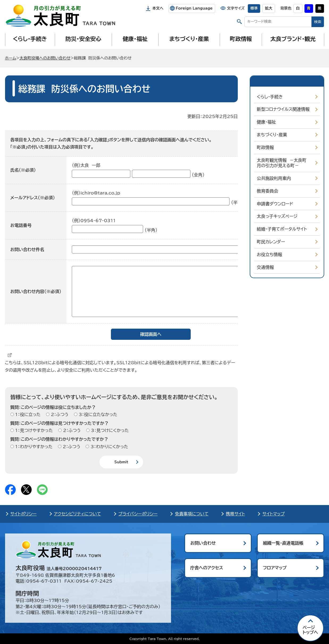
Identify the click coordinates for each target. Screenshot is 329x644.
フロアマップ (275, 568)
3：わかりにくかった (109, 447)
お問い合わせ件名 (27, 249)
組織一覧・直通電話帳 (283, 543)
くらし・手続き (30, 39)
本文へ (158, 8)
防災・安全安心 (83, 39)
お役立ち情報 (270, 255)
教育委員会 (268, 191)
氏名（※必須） (23, 170)
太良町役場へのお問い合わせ (45, 58)
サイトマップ (273, 514)
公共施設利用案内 (274, 178)
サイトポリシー (24, 514)
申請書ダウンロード (275, 204)
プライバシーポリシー (138, 514)
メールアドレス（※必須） (33, 198)
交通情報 (265, 267)
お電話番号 (21, 225)
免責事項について (192, 514)
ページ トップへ (310, 630)
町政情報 (241, 39)
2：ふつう (59, 414)
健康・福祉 (135, 39)
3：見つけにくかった (109, 430)
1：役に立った (27, 414)
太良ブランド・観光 (293, 39)
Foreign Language (194, 8)
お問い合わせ (203, 543)
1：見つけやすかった (33, 430)
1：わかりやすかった (33, 447)
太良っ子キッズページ (277, 216)
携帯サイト (235, 514)
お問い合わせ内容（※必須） (36, 291)
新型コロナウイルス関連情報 (283, 109)
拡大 (269, 8)
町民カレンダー (271, 242)
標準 (254, 8)
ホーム (11, 58)
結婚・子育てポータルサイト (282, 229)
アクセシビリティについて (78, 514)
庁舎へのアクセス (207, 568)
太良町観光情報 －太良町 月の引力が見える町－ (283, 163)
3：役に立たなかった (97, 414)
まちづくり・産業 (189, 39)
